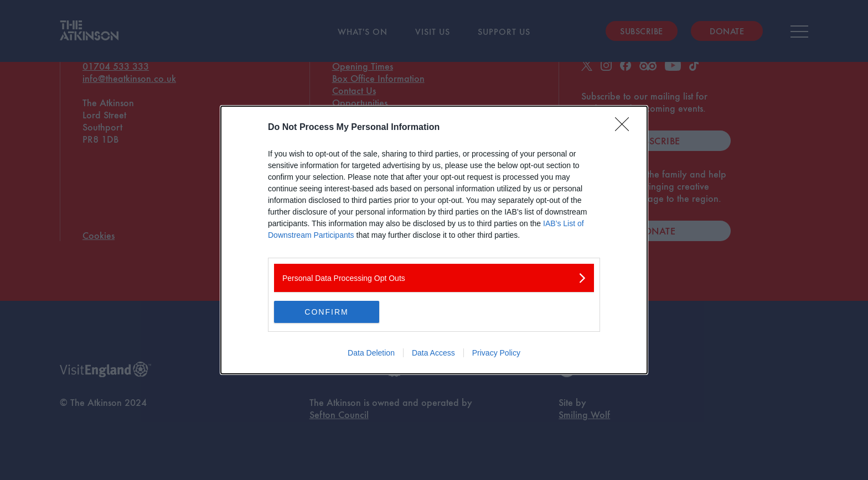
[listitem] (434, 278)
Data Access (433, 353)
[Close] (626, 128)
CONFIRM (326, 311)
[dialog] (434, 240)
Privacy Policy (496, 353)
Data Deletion (371, 353)
